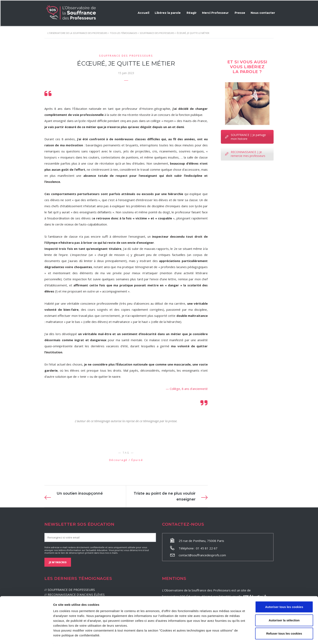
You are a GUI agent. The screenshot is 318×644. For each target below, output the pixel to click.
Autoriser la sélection (284, 608)
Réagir (190, 12)
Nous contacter (262, 12)
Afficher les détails (223, 636)
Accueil (141, 12)
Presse (239, 12)
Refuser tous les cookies (284, 621)
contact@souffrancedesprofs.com (202, 554)
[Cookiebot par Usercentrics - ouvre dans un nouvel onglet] (26, 636)
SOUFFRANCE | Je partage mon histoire (245, 136)
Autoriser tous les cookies (284, 594)
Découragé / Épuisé (126, 459)
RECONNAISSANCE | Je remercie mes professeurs (245, 153)
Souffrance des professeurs (126, 55)
